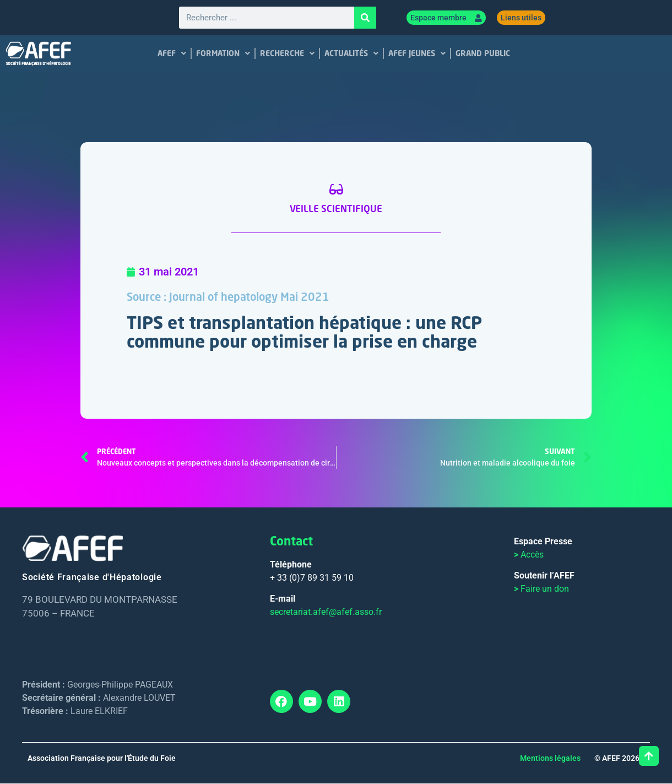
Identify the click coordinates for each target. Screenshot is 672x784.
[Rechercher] (365, 18)
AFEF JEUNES (417, 54)
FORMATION (223, 54)
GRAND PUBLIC (483, 54)
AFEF (172, 54)
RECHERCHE (287, 54)
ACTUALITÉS (351, 54)
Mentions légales (550, 759)
